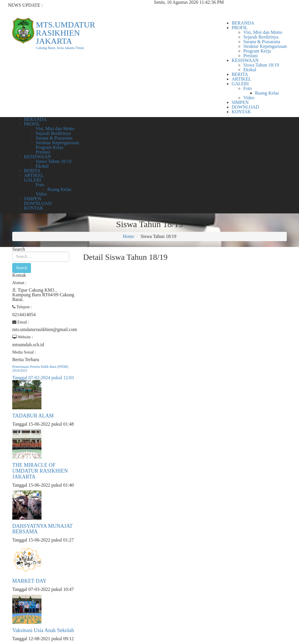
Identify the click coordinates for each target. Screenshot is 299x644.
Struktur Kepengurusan (265, 46)
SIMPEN (240, 102)
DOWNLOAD (245, 107)
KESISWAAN (245, 60)
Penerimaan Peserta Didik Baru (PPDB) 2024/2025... (69, 10)
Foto (247, 88)
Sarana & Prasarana (262, 42)
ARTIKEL (241, 79)
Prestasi (251, 56)
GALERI (240, 84)
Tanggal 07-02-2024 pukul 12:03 (43, 378)
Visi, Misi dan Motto (263, 32)
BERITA (240, 74)
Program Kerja (257, 51)
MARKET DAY (29, 581)
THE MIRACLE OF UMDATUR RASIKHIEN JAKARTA (40, 471)
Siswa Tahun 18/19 (261, 65)
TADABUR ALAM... (40, 14)
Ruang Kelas (267, 93)
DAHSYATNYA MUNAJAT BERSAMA (42, 529)
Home (128, 236)
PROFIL (240, 28)
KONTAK (241, 112)
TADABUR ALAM (33, 416)
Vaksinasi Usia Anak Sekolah (43, 630)
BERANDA (243, 23)
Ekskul (250, 70)
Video (249, 98)
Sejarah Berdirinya (261, 37)
